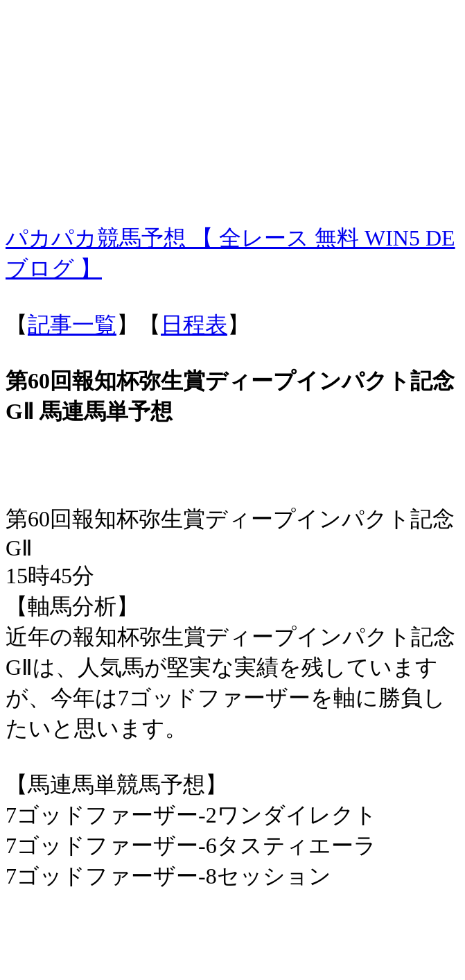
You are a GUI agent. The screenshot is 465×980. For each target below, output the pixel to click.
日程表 (194, 325)
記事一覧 (72, 325)
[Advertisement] (232, 103)
